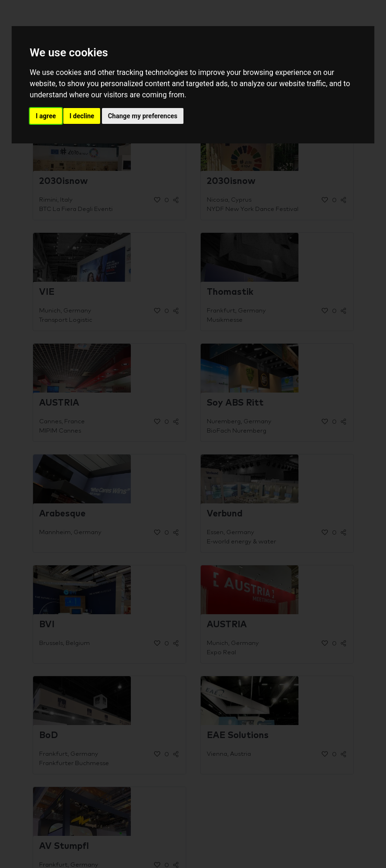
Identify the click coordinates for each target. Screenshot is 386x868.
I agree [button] (46, 116)
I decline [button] (82, 116)
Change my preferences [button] (143, 116)
